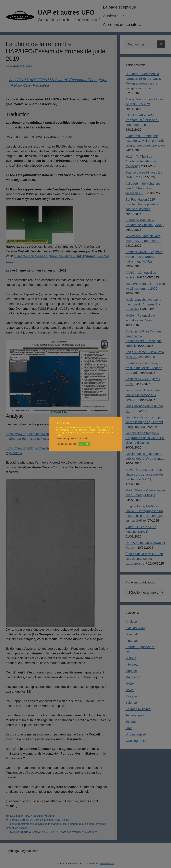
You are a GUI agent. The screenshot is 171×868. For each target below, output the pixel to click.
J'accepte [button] (84, 444)
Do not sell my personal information (73, 438)
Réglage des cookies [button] (66, 444)
